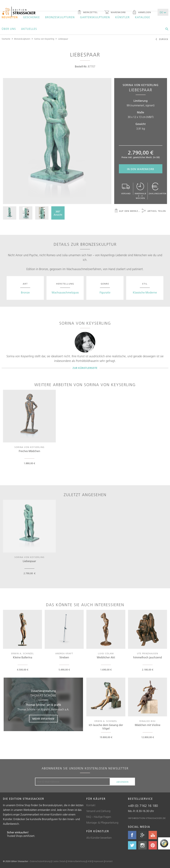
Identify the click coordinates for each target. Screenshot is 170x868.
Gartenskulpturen (95, 17)
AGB (90, 861)
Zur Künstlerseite (85, 368)
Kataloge (143, 17)
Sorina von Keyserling (44, 39)
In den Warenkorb (141, 169)
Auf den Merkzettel (127, 211)
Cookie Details (59, 861)
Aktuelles (29, 29)
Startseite (6, 39)
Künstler (122, 17)
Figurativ (105, 292)
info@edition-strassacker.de (147, 818)
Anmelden (142, 13)
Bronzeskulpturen (60, 17)
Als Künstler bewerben (99, 838)
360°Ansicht (58, 213)
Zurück (162, 39)
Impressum (98, 861)
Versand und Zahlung (98, 811)
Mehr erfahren (43, 719)
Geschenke (31, 17)
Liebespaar (63, 39)
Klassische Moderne (145, 292)
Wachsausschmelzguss (65, 292)
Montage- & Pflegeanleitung (102, 823)
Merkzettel (88, 13)
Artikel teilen (154, 211)
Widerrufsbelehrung (77, 861)
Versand (126, 189)
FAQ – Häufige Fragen (99, 817)
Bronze (25, 292)
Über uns (9, 29)
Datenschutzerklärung (40, 861)
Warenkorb (115, 13)
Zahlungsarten (158, 189)
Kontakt (91, 805)
